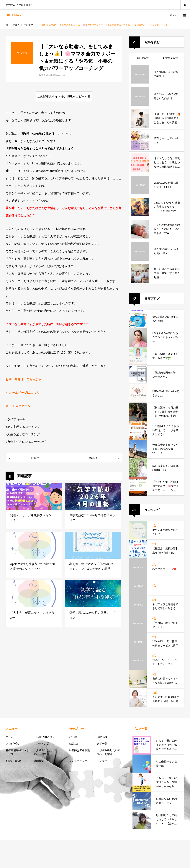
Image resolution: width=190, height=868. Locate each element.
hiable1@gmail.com (56, 75)
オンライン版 (41, 744)
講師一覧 (102, 744)
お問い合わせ (14, 761)
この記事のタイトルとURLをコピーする (64, 96)
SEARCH (185, 5)
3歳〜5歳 (102, 737)
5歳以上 (74, 744)
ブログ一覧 (12, 744)
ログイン (174, 15)
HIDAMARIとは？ (44, 737)
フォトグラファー (79, 761)
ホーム (10, 737)
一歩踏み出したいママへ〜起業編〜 (45, 752)
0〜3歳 (73, 737)
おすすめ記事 (171, 58)
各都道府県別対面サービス (17, 752)
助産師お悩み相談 (79, 750)
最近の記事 (143, 58)
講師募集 (39, 761)
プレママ (102, 761)
